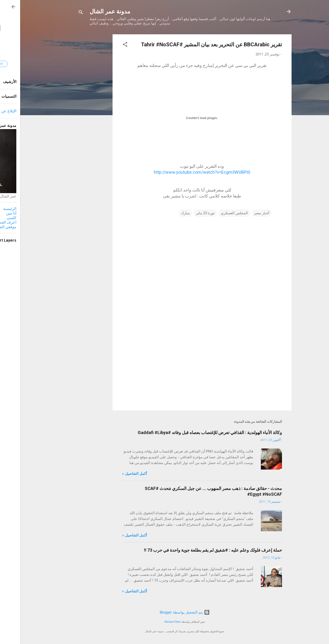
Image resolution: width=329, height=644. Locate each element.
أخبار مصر (242, 213)
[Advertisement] (73, 106)
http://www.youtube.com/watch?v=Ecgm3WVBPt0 (182, 172)
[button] (105, 45)
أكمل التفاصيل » (114, 474)
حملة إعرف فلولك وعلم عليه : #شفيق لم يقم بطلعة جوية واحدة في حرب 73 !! (193, 550)
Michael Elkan (152, 622)
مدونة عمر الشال (90, 12)
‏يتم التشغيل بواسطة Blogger (165, 612)
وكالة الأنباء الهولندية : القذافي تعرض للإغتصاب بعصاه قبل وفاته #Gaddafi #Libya (190, 432)
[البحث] (61, 13)
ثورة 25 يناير (185, 213)
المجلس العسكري (214, 213)
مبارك (165, 213)
